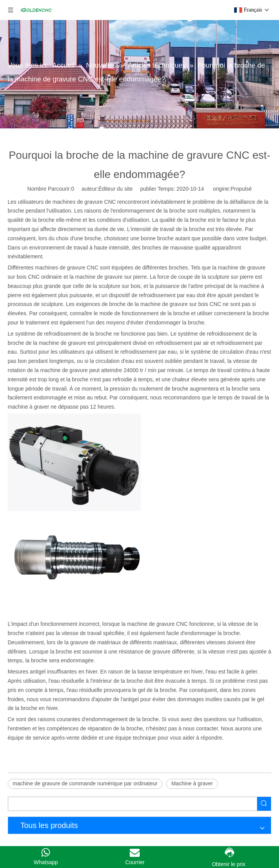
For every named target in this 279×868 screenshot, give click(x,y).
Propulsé (241, 189)
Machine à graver (192, 783)
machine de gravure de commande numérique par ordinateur (85, 783)
